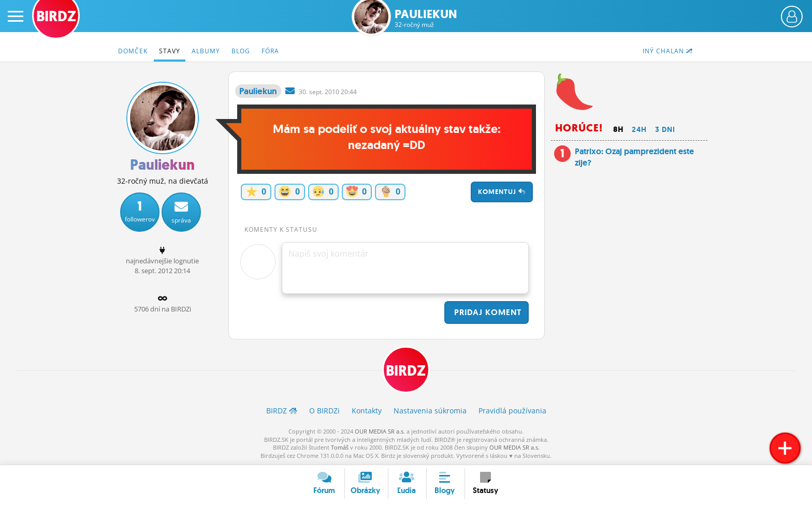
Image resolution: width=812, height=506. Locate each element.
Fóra (270, 51)
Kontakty (367, 411)
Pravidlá (512, 411)
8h (618, 129)
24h (639, 129)
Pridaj (487, 312)
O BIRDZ (324, 411)
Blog (241, 51)
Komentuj (502, 192)
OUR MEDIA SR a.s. (380, 431)
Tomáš (340, 447)
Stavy (170, 51)
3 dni (665, 129)
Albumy (206, 51)
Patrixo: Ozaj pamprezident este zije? (634, 157)
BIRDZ (406, 371)
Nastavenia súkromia (430, 411)
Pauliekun (426, 18)
